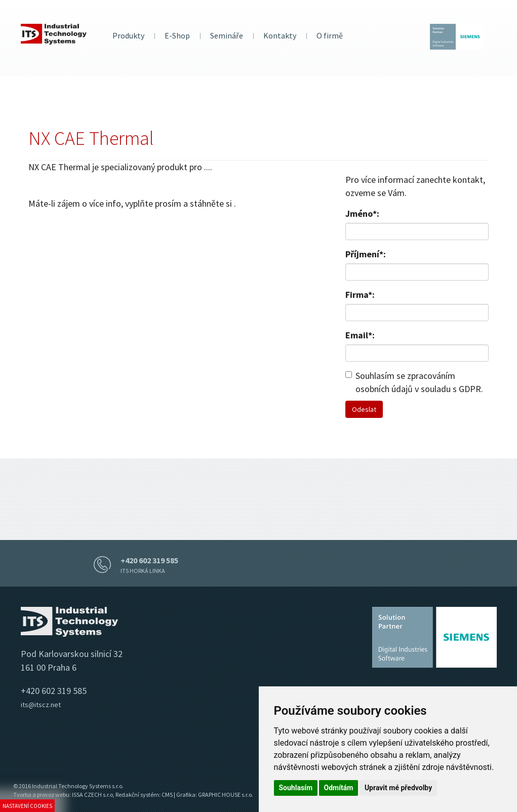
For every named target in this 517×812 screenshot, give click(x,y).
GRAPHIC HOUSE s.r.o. (226, 795)
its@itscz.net (41, 705)
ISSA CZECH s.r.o (92, 795)
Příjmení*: (366, 254)
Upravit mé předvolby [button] (398, 788)
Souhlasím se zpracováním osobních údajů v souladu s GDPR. (414, 382)
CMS (167, 795)
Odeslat (364, 409)
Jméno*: (362, 214)
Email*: (360, 335)
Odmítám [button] (339, 788)
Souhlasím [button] (296, 788)
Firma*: (360, 295)
